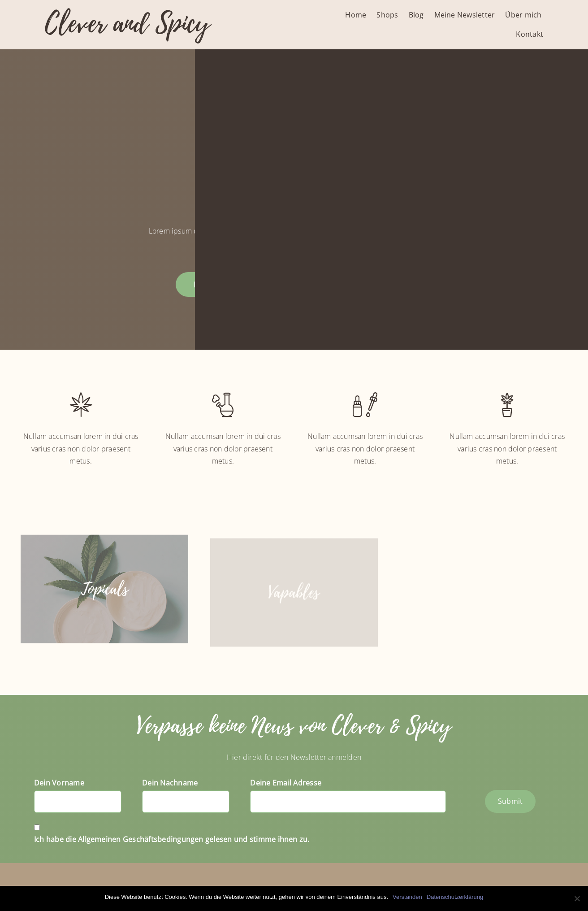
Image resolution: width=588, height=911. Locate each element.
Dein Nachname (170, 783)
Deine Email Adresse (286, 783)
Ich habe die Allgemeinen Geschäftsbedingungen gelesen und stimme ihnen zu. (172, 839)
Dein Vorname (59, 783)
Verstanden (407, 897)
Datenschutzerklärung (455, 897)
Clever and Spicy (127, 24)
